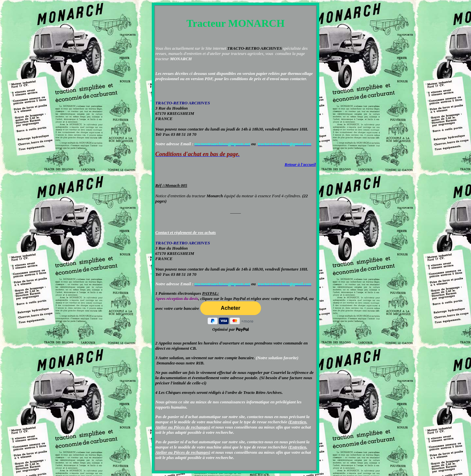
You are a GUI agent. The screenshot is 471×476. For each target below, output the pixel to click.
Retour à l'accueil (300, 164)
